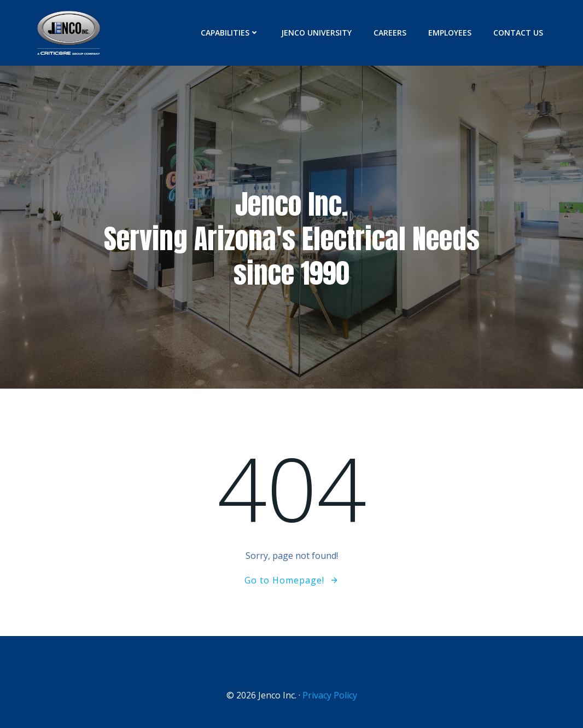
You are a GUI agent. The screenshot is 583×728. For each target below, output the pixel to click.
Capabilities (230, 33)
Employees (450, 33)
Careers (390, 33)
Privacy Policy (330, 695)
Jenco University (316, 33)
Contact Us (518, 33)
